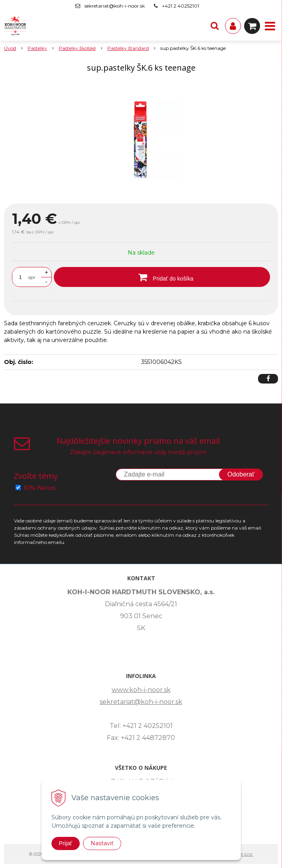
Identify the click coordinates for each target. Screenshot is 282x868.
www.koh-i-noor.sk (141, 690)
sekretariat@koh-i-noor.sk (115, 6)
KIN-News (39, 488)
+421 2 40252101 (180, 6)
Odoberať (241, 474)
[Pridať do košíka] (162, 277)
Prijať (66, 843)
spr (32, 277)
